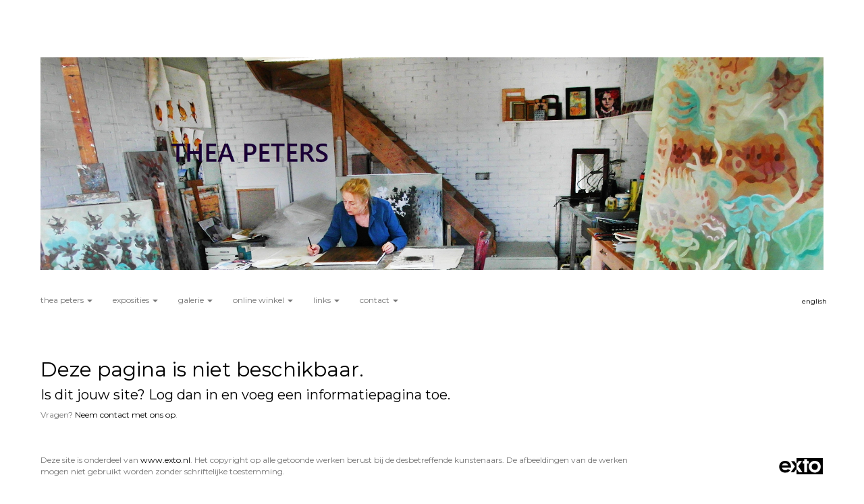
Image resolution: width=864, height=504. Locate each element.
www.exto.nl (165, 460)
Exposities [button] (135, 300)
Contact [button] (379, 300)
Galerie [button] (195, 300)
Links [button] (326, 300)
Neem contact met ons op (125, 415)
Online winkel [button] (263, 300)
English (814, 301)
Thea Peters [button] (66, 300)
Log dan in (183, 395)
